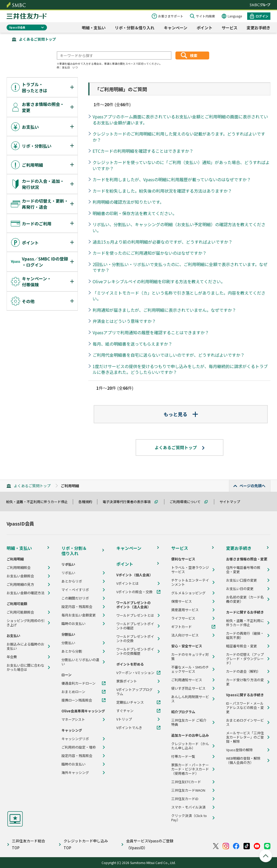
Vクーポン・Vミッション (135, 673)
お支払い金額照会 (20, 576)
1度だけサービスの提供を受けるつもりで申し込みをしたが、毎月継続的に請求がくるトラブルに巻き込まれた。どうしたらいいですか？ (180, 369)
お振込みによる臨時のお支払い (25, 646)
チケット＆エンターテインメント (190, 582)
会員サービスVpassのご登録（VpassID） (150, 844)
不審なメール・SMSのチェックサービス (190, 669)
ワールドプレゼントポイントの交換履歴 (135, 651)
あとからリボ (72, 581)
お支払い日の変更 (240, 589)
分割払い (68, 643)
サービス (230, 28)
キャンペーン (176, 28)
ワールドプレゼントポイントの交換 (135, 639)
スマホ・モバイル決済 (188, 807)
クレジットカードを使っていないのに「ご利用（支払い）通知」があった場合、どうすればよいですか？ (181, 165)
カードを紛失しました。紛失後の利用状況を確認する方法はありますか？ (162, 191)
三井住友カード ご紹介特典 (189, 722)
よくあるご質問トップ (37, 39)
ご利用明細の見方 (20, 584)
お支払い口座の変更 (242, 580)
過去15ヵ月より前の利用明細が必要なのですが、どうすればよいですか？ (163, 242)
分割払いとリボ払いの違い (80, 662)
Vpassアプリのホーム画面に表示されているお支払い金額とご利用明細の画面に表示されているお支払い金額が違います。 (180, 120)
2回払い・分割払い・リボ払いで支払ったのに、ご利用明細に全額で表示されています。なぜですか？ (180, 267)
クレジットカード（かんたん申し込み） (190, 746)
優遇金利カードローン (78, 683)
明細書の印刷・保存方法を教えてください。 (135, 213)
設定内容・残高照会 (77, 607)
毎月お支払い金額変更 (79, 615)
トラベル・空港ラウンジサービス (190, 570)
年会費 (12, 657)
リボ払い (68, 573)
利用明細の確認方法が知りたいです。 (128, 202)
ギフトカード (182, 627)
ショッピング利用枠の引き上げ (25, 623)
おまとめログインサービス (245, 722)
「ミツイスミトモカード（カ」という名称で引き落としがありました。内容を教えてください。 (179, 296)
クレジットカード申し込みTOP (86, 844)
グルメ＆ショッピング (188, 593)
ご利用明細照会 (19, 568)
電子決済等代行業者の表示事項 (129, 502)
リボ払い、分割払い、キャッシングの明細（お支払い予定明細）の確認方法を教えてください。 (179, 227)
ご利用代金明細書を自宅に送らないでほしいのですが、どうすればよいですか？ (169, 355)
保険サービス (182, 601)
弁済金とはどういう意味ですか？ (124, 321)
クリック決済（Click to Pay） (189, 818)
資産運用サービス (185, 610)
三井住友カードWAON (188, 790)
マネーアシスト (73, 720)
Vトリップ (124, 719)
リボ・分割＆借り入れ (135, 28)
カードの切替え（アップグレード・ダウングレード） (245, 659)
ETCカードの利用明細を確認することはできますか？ (143, 151)
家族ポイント (127, 681)
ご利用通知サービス (187, 680)
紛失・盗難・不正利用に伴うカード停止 (39, 502)
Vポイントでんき (129, 728)
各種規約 (88, 502)
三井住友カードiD (185, 799)
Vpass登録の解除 (239, 750)
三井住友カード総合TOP (28, 844)
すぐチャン (125, 711)
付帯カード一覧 (183, 756)
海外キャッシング (75, 773)
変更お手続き (259, 28)
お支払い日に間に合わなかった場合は (25, 667)
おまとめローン (73, 692)
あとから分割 (72, 651)
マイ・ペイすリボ (75, 590)
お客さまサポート (171, 16)
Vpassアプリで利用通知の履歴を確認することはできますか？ (151, 332)
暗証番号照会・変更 (242, 646)
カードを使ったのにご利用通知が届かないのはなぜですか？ (150, 253)
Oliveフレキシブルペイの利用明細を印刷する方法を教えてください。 (159, 281)
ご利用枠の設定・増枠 (79, 747)
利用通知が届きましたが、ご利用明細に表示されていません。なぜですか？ (164, 310)
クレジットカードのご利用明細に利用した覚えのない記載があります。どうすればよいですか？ (179, 137)
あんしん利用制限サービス (190, 699)
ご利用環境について (187, 502)
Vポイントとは (128, 583)
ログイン (262, 16)
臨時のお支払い (73, 624)
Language (235, 16)
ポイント (204, 28)
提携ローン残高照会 (77, 700)
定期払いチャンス (130, 702)
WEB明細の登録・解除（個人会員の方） (243, 760)
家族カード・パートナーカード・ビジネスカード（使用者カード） (190, 769)
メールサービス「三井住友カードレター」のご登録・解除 (245, 737)
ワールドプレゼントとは (135, 615)
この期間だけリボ (75, 598)
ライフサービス (183, 618)
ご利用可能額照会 (20, 612)
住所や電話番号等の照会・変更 (243, 570)
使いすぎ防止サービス (188, 688)
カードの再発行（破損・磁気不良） (245, 635)
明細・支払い (94, 28)
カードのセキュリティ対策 (190, 657)
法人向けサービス (185, 635)
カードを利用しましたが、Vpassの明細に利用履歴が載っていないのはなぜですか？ (172, 179)
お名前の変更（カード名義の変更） (245, 599)
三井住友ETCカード (186, 782)
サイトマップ (232, 502)
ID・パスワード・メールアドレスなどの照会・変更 (245, 708)
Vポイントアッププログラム (134, 692)
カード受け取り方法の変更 (245, 682)
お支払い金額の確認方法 (25, 593)
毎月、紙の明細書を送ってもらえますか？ (132, 344)
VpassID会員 (17, 27)
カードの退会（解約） (243, 671)
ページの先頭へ (252, 486)
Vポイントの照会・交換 (134, 592)
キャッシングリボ (75, 739)
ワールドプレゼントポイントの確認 (135, 626)
